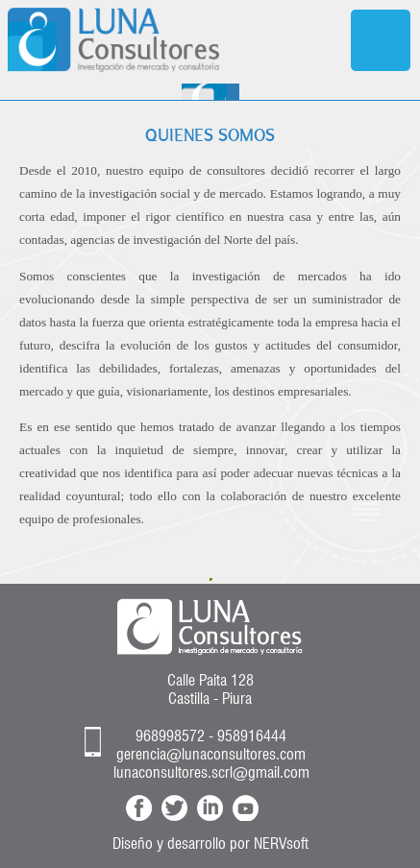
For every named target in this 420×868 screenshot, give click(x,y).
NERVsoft (281, 844)
